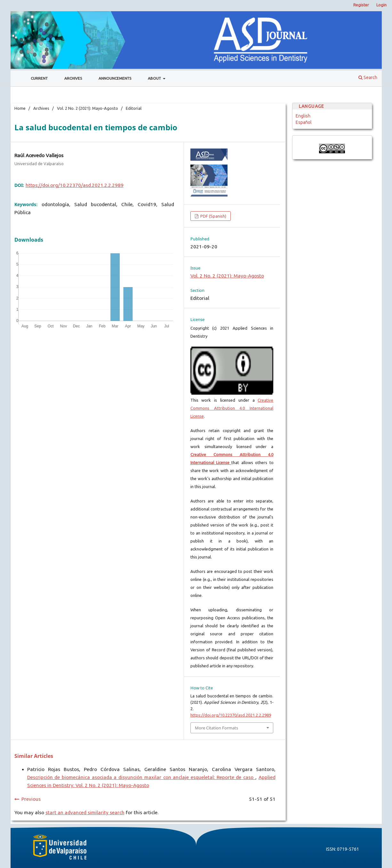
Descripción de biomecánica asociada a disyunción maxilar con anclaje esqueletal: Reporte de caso (141, 777)
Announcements (115, 78)
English (303, 116)
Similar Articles (34, 756)
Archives (73, 78)
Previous (31, 799)
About (155, 78)
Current (39, 78)
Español (304, 122)
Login (381, 5)
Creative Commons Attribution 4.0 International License (232, 408)
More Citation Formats (216, 728)
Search (368, 77)
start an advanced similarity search (85, 812)
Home (20, 108)
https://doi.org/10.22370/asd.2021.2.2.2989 (75, 185)
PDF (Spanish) (213, 216)
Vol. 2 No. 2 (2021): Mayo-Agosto (88, 108)
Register (361, 5)
